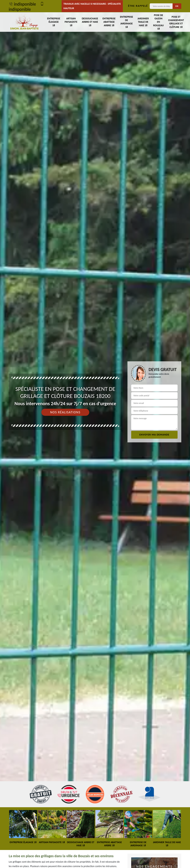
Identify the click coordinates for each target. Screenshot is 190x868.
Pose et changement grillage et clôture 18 (176, 22)
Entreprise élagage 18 (54, 22)
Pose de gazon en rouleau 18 (158, 22)
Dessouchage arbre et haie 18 (90, 22)
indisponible (22, 4)
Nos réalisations (65, 412)
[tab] (95, 434)
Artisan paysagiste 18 (71, 22)
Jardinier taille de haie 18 (143, 22)
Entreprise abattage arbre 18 (109, 22)
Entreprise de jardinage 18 (127, 22)
